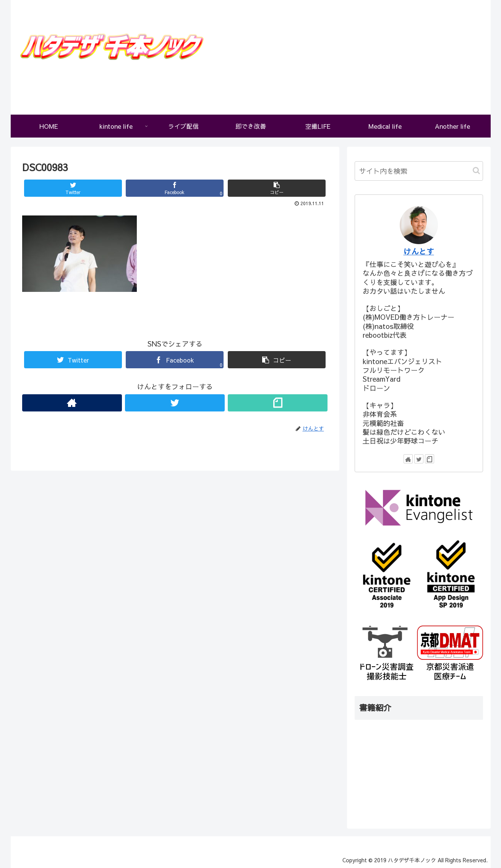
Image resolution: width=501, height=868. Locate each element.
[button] (476, 171)
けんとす (419, 251)
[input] (419, 171)
